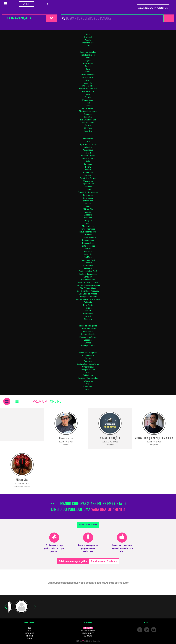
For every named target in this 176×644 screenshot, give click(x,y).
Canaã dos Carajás (88, 178)
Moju (88, 223)
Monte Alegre (88, 226)
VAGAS (29, 631)
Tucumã (88, 308)
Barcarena (88, 164)
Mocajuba (88, 221)
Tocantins (88, 131)
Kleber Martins (66, 438)
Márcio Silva (22, 480)
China (88, 46)
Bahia (88, 69)
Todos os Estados (88, 52)
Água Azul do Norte (88, 144)
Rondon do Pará (88, 260)
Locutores (88, 387)
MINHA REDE (29, 636)
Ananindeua (88, 150)
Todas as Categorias (88, 326)
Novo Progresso (88, 229)
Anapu (88, 153)
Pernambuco (88, 100)
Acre (88, 58)
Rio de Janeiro (88, 108)
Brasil (88, 34)
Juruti (88, 206)
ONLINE (56, 401)
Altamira (88, 147)
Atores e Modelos (88, 329)
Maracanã (88, 215)
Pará (88, 94)
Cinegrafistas (88, 367)
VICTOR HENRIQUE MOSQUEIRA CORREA (154, 438)
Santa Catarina (88, 123)
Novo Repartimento (88, 232)
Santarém (88, 277)
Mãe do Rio (88, 209)
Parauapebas (88, 243)
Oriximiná (88, 235)
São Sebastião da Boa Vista (88, 299)
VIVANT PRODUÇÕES (110, 438)
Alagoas (88, 61)
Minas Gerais (88, 86)
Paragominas (88, 240)
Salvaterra (88, 268)
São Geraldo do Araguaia (88, 291)
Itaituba (88, 204)
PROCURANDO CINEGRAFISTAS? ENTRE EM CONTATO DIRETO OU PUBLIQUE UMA (88, 506)
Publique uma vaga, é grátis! (73, 561)
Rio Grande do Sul (88, 120)
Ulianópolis (88, 314)
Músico (88, 389)
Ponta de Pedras (88, 246)
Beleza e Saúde (88, 334)
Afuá (88, 142)
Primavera (88, 252)
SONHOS (29, 638)
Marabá (88, 212)
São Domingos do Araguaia (88, 285)
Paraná (88, 106)
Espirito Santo (88, 77)
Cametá (88, 175)
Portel (88, 249)
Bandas (88, 358)
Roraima (88, 117)
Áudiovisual (88, 331)
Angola (88, 40)
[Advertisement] (22, 424)
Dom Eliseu (88, 198)
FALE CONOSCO (88, 636)
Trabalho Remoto (88, 55)
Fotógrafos (88, 381)
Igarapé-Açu (88, 201)
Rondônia (88, 114)
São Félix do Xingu (88, 288)
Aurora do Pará (88, 158)
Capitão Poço (88, 184)
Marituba (88, 218)
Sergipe (88, 125)
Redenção (88, 254)
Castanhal (88, 187)
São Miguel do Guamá (88, 297)
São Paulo (88, 128)
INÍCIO (29, 628)
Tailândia (88, 302)
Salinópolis (88, 266)
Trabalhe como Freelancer (104, 561)
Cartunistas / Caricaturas (88, 364)
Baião (88, 161)
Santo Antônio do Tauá (88, 283)
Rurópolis (88, 263)
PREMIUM (40, 401)
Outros (88, 343)
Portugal (88, 37)
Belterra (88, 170)
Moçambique (88, 43)
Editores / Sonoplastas (88, 378)
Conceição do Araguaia (88, 192)
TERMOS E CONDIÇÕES (88, 633)
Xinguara (88, 319)
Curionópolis (88, 195)
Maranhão (88, 83)
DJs (88, 372)
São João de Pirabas (88, 294)
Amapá (88, 66)
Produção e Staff (88, 346)
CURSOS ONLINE (29, 633)
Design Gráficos (88, 370)
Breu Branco (88, 173)
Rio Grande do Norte (88, 111)
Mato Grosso (88, 91)
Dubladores (88, 375)
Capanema (88, 181)
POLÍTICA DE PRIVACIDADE (88, 631)
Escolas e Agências (88, 337)
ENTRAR (27, 4)
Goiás (88, 80)
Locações (88, 340)
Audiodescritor (88, 356)
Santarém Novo (88, 280)
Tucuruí (88, 311)
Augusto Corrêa (88, 156)
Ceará (88, 72)
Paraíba (88, 97)
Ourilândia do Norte (88, 237)
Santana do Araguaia (88, 274)
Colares (88, 189)
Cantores (88, 361)
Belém (88, 167)
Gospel (88, 384)
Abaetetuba (88, 139)
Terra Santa (88, 305)
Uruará (88, 316)
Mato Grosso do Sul (88, 89)
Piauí (88, 103)
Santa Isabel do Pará (88, 271)
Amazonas (88, 63)
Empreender (96, 641)
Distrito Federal (88, 75)
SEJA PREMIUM (88, 628)
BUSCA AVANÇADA (17, 18)
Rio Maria (88, 257)
